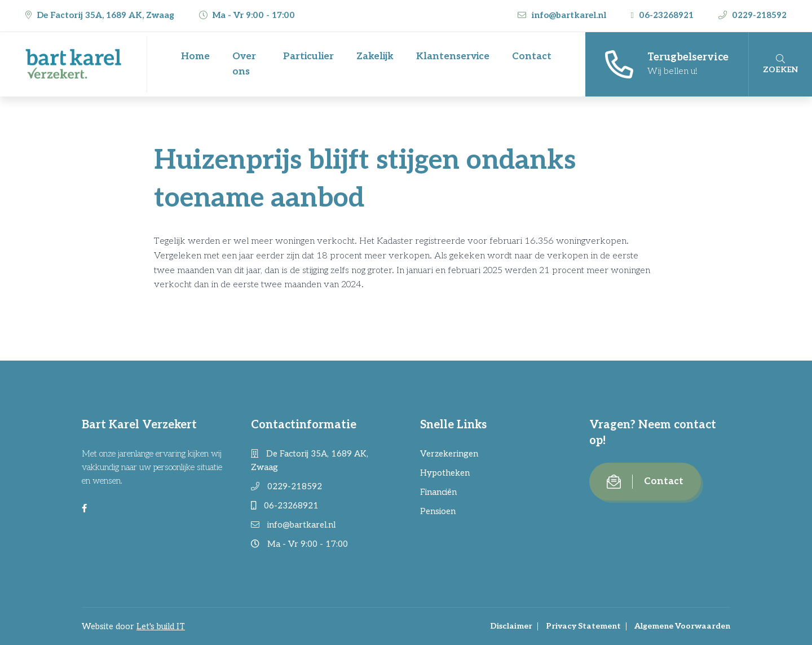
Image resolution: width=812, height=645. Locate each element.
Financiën (438, 492)
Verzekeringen (449, 454)
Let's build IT (161, 626)
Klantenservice (453, 56)
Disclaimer (511, 626)
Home (195, 56)
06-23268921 (663, 15)
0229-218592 (753, 15)
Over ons (244, 64)
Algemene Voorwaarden (682, 626)
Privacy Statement (583, 626)
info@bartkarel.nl (563, 15)
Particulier (308, 56)
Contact (532, 56)
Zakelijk (375, 56)
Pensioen (438, 511)
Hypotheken (445, 473)
